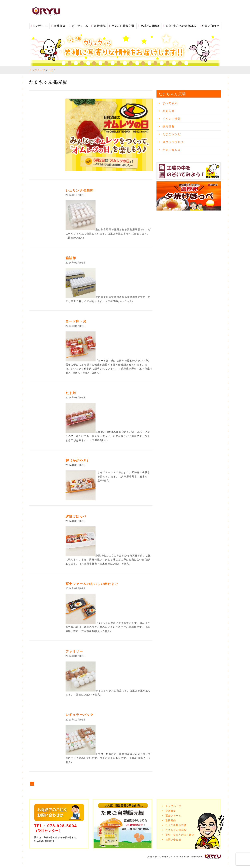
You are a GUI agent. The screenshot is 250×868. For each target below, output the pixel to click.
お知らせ (169, 111)
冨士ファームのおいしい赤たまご (92, 584)
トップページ (39, 26)
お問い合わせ (210, 26)
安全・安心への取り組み (180, 26)
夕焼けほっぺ (76, 516)
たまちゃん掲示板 (176, 830)
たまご (52, 70)
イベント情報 (172, 119)
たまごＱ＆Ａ (172, 150)
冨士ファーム (79, 26)
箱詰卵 (71, 258)
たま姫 (71, 393)
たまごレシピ (172, 134)
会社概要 (59, 26)
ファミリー (74, 651)
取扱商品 (99, 26)
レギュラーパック (80, 715)
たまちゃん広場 (149, 26)
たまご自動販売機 (122, 26)
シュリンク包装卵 (80, 190)
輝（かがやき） (78, 460)
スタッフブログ (173, 142)
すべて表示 (170, 103)
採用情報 (169, 126)
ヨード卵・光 (76, 321)
